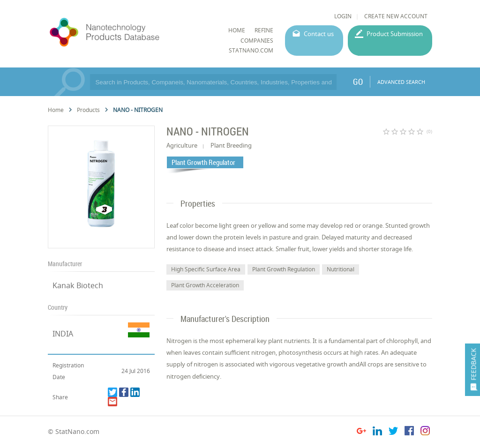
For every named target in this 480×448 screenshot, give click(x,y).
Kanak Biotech (78, 285)
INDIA (63, 334)
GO (358, 82)
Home (56, 110)
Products (88, 110)
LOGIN (343, 16)
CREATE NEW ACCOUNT (396, 16)
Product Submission (395, 34)
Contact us (319, 34)
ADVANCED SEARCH (401, 82)
